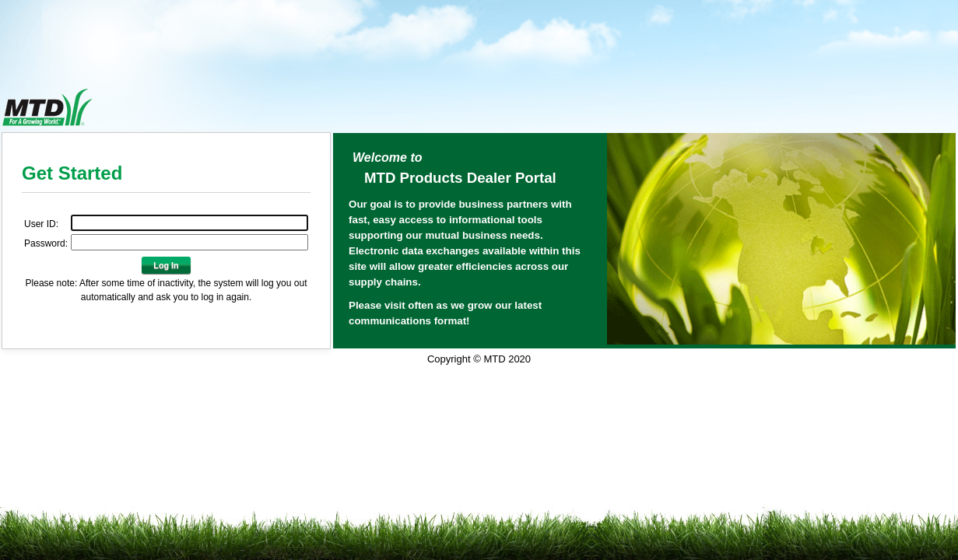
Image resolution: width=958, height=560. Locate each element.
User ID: (41, 224)
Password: (46, 243)
